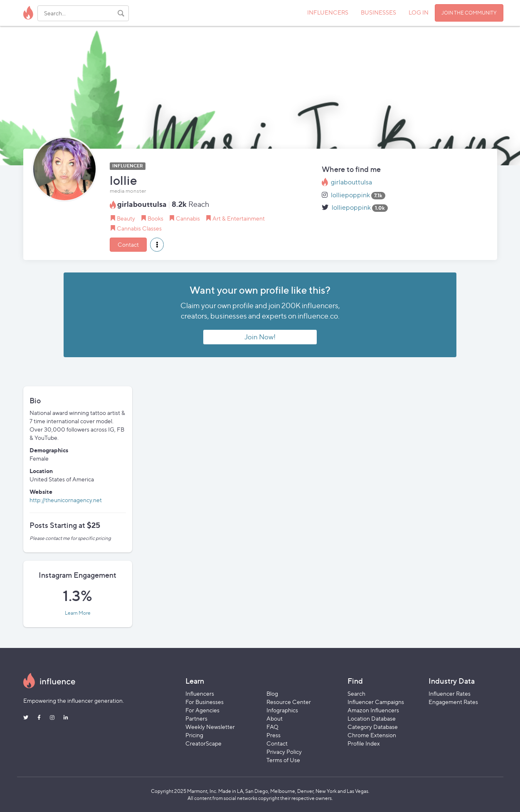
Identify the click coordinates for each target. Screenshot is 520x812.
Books (155, 218)
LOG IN (419, 12)
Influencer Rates (450, 693)
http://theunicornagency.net (66, 500)
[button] (157, 245)
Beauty (126, 218)
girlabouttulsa (351, 182)
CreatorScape (203, 743)
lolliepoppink (350, 195)
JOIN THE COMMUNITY (469, 13)
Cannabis (188, 218)
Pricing (194, 735)
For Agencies (202, 710)
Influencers (200, 693)
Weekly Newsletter (210, 727)
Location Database (372, 718)
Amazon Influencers (373, 710)
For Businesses (205, 702)
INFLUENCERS (328, 12)
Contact (128, 244)
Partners (196, 718)
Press (274, 735)
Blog (272, 693)
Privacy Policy (284, 752)
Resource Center (289, 702)
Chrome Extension (372, 735)
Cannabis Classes (139, 228)
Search (356, 693)
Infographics (282, 710)
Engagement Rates (453, 702)
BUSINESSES (378, 12)
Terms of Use (283, 760)
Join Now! (260, 337)
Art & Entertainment (239, 218)
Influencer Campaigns (376, 702)
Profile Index (364, 743)
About (275, 718)
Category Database (373, 727)
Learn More (78, 613)
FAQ (272, 727)
